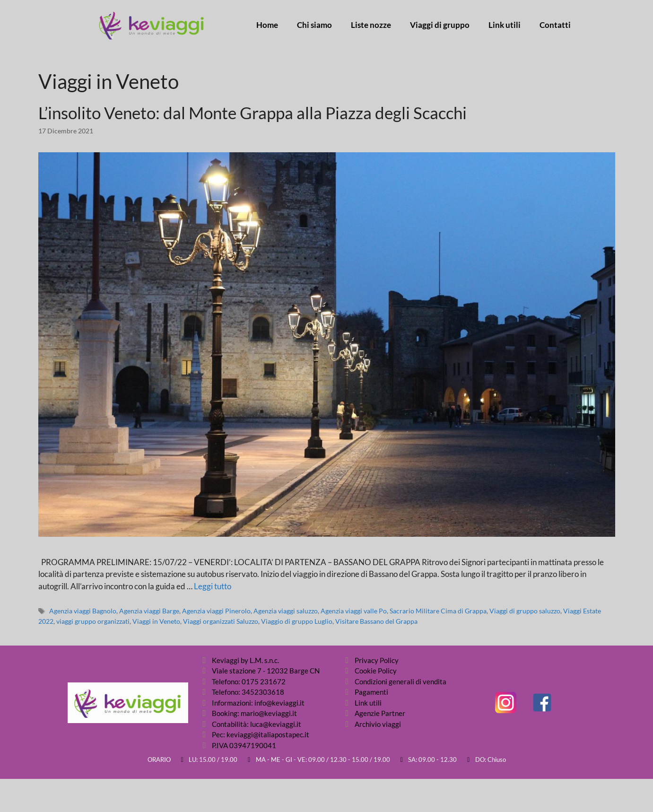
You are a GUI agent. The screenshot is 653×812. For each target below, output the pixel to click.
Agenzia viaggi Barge (149, 611)
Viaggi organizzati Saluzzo (221, 621)
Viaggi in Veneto (156, 621)
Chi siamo (314, 25)
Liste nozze (371, 25)
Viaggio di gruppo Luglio (297, 621)
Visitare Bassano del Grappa (376, 621)
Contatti (555, 25)
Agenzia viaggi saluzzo (286, 611)
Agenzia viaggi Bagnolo (83, 611)
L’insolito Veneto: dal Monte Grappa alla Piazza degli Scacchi (252, 113)
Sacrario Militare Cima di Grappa (438, 611)
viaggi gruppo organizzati (93, 621)
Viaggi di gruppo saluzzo (525, 611)
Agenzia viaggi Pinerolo (216, 611)
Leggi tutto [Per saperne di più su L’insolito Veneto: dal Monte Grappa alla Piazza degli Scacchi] (213, 586)
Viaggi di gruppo (440, 25)
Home (267, 25)
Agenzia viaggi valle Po (354, 611)
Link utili (505, 25)
